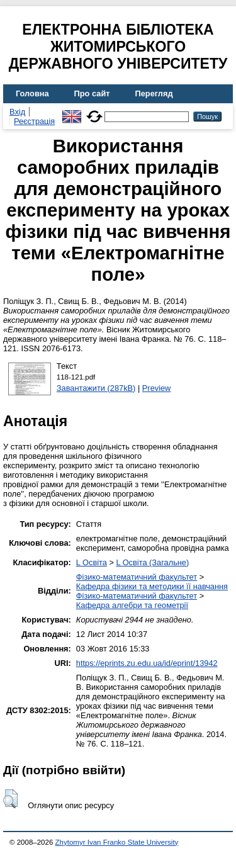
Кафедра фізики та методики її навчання (152, 586)
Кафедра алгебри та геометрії (132, 605)
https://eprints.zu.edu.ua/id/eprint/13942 (147, 663)
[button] (10, 799)
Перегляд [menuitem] (154, 93)
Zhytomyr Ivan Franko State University (117, 842)
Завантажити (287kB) (96, 388)
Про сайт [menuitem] (92, 93)
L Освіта (92, 562)
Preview (157, 388)
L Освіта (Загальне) (152, 562)
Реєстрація (34, 121)
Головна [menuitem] (32, 93)
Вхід (17, 112)
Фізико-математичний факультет (137, 577)
